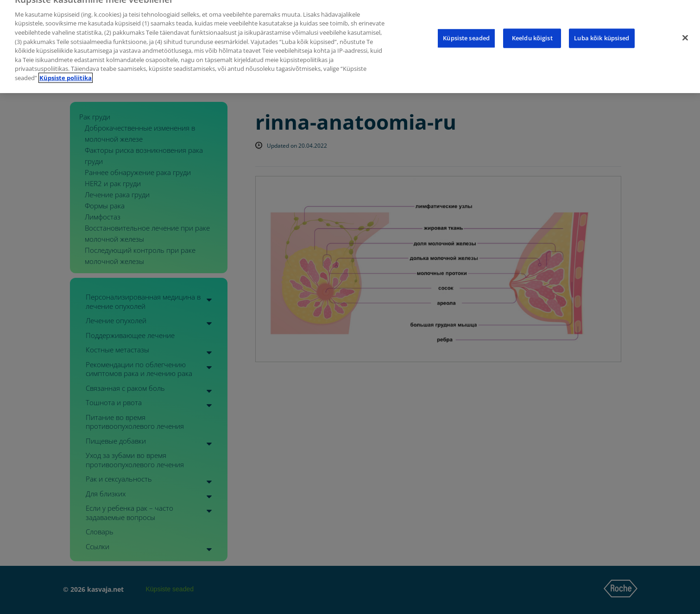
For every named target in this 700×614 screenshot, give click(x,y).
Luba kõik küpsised (602, 31)
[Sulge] (685, 31)
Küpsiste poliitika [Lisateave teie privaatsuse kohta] (66, 71)
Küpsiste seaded (466, 31)
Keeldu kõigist (532, 31)
